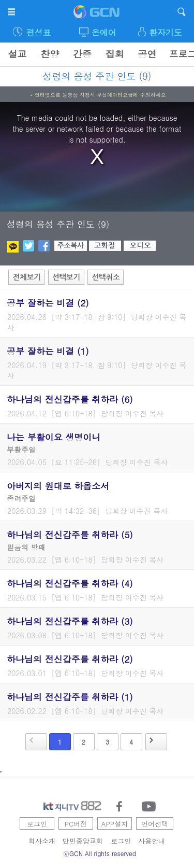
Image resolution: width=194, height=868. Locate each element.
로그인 (37, 824)
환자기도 (166, 32)
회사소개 (42, 841)
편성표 (38, 32)
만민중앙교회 (83, 841)
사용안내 (152, 841)
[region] (97, 157)
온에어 (104, 32)
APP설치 (115, 824)
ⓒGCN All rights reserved (100, 853)
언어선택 (155, 824)
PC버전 (76, 824)
